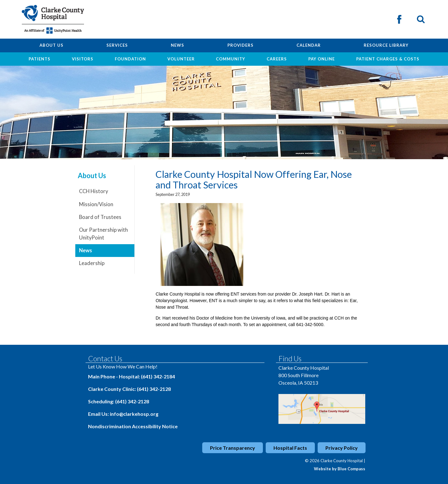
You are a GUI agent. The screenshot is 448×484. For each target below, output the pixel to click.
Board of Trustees (100, 217)
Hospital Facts (290, 448)
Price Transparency (233, 448)
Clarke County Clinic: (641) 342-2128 (129, 389)
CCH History (93, 191)
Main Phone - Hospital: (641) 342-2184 (131, 376)
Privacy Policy (342, 448)
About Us (92, 176)
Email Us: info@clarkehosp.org (123, 414)
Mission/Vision (96, 204)
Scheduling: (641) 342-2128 (119, 401)
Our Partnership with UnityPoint (103, 234)
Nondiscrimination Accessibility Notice (133, 426)
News (86, 250)
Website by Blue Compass (340, 469)
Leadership (92, 263)
